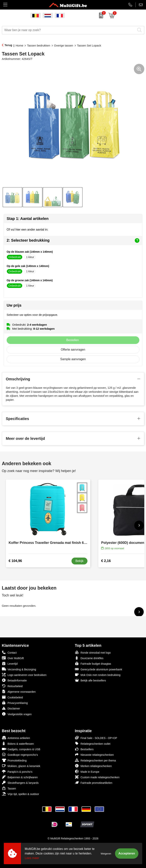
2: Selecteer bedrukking (73, 240)
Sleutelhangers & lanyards (20, 783)
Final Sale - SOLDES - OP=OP (96, 738)
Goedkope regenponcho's (20, 755)
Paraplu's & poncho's (17, 771)
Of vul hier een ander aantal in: (27, 230)
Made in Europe (87, 771)
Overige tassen (64, 45)
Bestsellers (84, 749)
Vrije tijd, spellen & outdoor (21, 794)
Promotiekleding (14, 760)
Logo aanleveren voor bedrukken (24, 675)
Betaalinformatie (14, 680)
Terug (8, 45)
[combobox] (69, 30)
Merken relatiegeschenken (93, 766)
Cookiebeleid (12, 697)
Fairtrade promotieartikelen (94, 783)
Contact (9, 652)
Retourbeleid (12, 686)
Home (19, 45)
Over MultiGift (13, 658)
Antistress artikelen (16, 738)
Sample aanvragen (73, 359)
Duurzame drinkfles (89, 658)
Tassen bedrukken (39, 45)
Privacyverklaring (15, 703)
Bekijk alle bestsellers (90, 680)
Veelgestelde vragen (17, 714)
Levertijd (10, 663)
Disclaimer (11, 708)
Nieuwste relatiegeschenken (94, 755)
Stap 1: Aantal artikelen (28, 219)
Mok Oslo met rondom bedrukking (98, 675)
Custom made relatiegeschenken (97, 777)
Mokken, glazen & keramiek (21, 766)
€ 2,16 (106, 561)
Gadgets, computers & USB (21, 749)
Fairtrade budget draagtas (93, 663)
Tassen (9, 788)
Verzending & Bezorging (19, 669)
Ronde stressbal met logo (93, 652)
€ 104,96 (15, 561)
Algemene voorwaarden (19, 691)
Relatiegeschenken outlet (93, 743)
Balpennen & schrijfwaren (20, 777)
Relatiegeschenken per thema (95, 760)
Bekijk (80, 561)
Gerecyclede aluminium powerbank (99, 669)
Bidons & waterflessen (18, 743)
